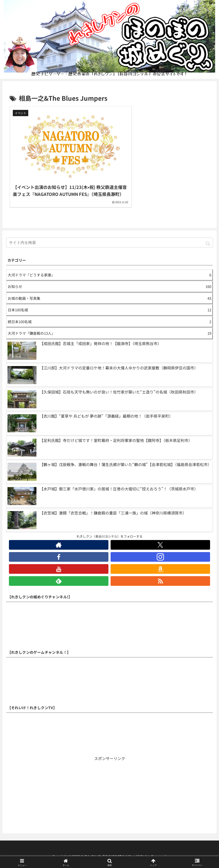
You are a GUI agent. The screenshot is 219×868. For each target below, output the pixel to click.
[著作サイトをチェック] (59, 537)
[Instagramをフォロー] (160, 549)
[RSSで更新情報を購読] (160, 574)
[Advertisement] (110, 788)
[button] (208, 236)
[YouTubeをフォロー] (59, 561)
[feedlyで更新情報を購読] (59, 574)
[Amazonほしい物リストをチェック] (160, 561)
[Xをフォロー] (160, 537)
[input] (110, 235)
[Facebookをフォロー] (59, 549)
